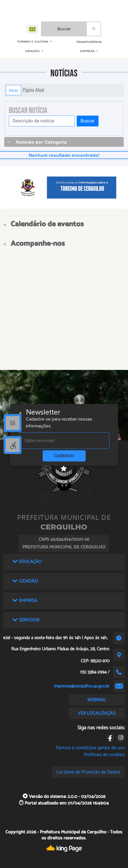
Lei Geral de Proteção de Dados (88, 772)
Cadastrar (64, 456)
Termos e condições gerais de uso (90, 748)
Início (13, 90)
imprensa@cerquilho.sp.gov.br (82, 686)
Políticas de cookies (105, 755)
